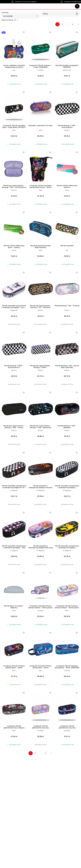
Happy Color (67, 70)
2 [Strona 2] (63, 24)
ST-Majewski (40, 490)
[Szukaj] (77, 6)
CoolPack (40, 70)
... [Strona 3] (68, 24)
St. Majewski (14, 490)
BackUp (67, 370)
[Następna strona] (78, 24)
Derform (67, 130)
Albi (14, 70)
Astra (40, 130)
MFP (67, 250)
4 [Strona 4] (73, 24)
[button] (21, 16)
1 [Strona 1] (58, 24)
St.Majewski (14, 310)
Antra (14, 611)
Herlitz (40, 250)
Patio (14, 130)
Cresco (67, 190)
